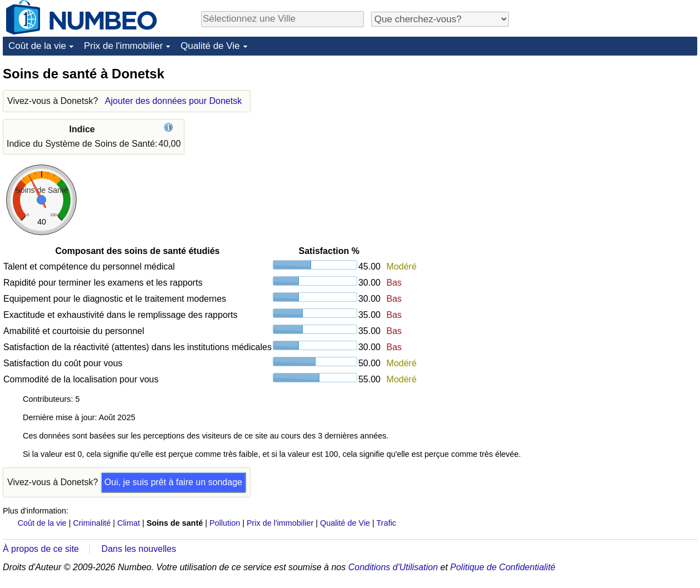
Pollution (225, 523)
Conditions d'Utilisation (393, 567)
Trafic (386, 523)
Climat (129, 523)
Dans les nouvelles (139, 549)
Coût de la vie (37, 46)
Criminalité (92, 523)
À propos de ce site (41, 549)
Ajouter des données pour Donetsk (173, 101)
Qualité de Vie (210, 46)
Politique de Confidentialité (502, 567)
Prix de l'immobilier (123, 46)
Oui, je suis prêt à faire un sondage (173, 482)
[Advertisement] (600, 232)
